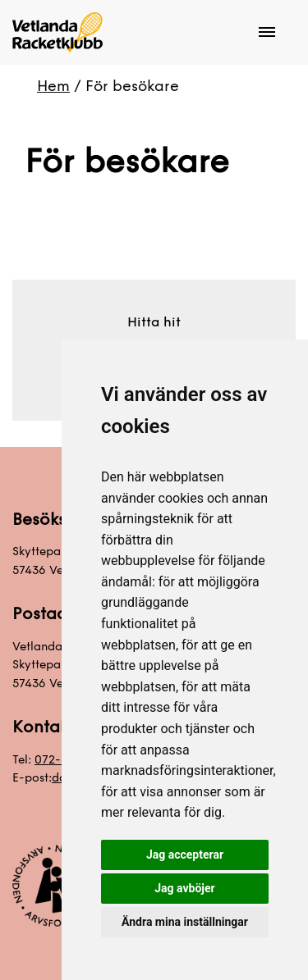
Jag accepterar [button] (185, 855)
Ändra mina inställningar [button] (185, 922)
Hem (53, 86)
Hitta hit (154, 322)
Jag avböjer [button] (184, 888)
